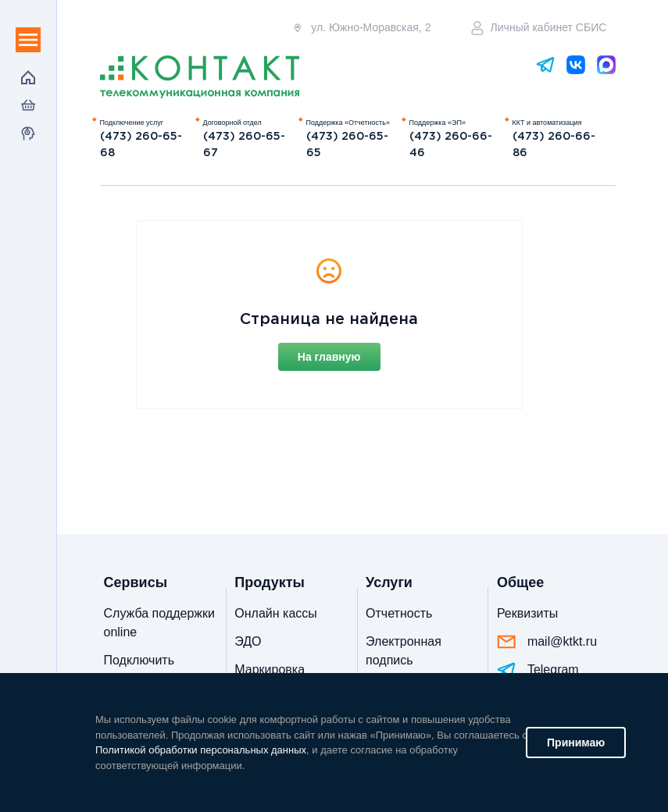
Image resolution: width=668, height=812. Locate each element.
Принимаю (576, 743)
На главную (329, 357)
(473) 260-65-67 (244, 145)
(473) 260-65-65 (347, 145)
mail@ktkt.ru (547, 642)
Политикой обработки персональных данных (201, 750)
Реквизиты (527, 613)
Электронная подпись (404, 651)
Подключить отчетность (139, 670)
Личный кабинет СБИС (539, 28)
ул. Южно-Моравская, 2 (361, 28)
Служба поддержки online (159, 623)
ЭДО (248, 641)
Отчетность (399, 613)
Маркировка (270, 670)
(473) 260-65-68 (141, 145)
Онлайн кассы (275, 613)
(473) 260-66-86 (554, 145)
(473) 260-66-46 (451, 145)
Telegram (538, 670)
